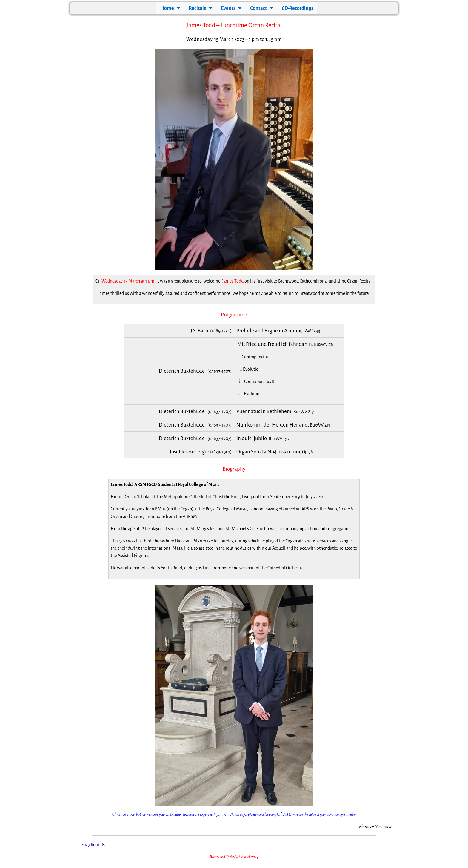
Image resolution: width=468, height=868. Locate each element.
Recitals (197, 8)
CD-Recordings (298, 8)
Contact (258, 8)
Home (167, 8)
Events (228, 8)
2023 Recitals (93, 845)
